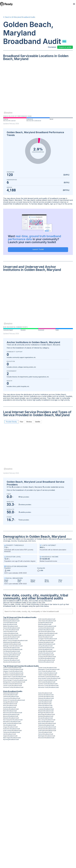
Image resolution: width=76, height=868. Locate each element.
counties (35, 601)
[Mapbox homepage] (8, 113)
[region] (38, 89)
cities (26, 601)
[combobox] (38, 611)
